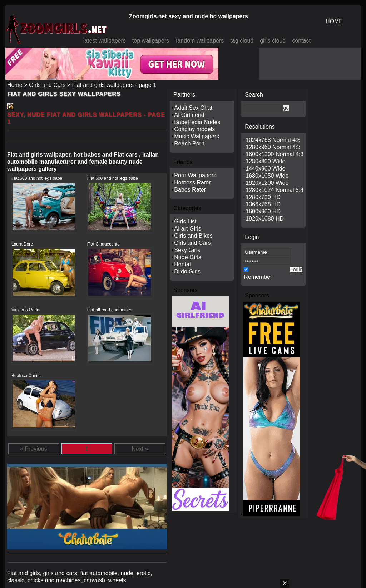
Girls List (185, 221)
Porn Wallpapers (195, 175)
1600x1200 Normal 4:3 (274, 154)
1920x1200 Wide (267, 183)
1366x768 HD (263, 204)
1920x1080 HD (265, 219)
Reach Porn (189, 144)
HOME (334, 21)
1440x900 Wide (265, 169)
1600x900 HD (263, 211)
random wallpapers (200, 41)
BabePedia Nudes (197, 122)
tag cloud (242, 41)
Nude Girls (188, 257)
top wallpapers (151, 41)
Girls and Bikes (193, 236)
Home (15, 85)
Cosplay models (194, 129)
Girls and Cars (47, 85)
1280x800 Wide (265, 161)
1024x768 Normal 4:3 (273, 140)
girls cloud (273, 41)
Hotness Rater (192, 182)
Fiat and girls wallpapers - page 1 (114, 85)
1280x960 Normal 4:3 (273, 147)
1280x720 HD (263, 197)
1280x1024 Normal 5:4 (274, 190)
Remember (258, 277)
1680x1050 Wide (267, 176)
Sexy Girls (187, 250)
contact (301, 41)
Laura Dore (22, 244)
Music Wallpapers (197, 136)
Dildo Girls (187, 271)
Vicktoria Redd (25, 310)
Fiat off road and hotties (110, 310)
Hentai (182, 264)
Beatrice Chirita (26, 376)
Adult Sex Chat (193, 108)
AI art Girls (188, 229)
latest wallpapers (105, 41)
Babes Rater (190, 190)
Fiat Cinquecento (103, 244)
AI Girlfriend (189, 115)
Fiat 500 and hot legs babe (37, 178)
